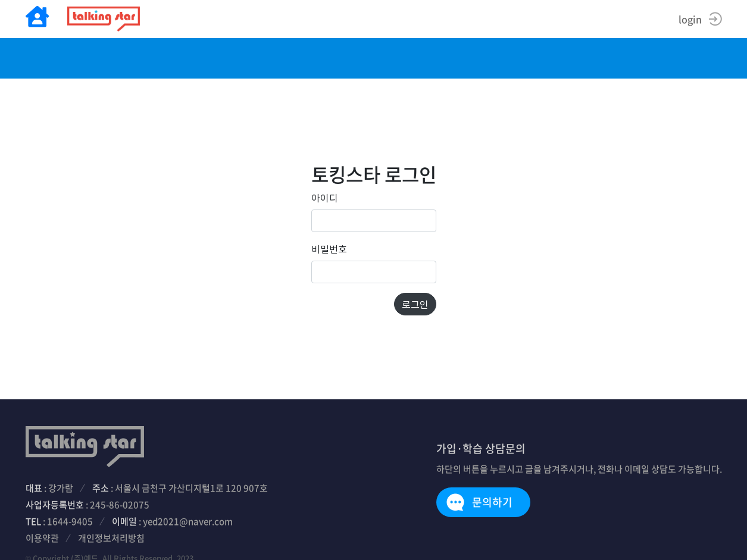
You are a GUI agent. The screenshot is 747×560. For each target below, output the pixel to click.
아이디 (325, 198)
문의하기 (492, 502)
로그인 (415, 304)
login (690, 19)
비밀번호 (329, 249)
